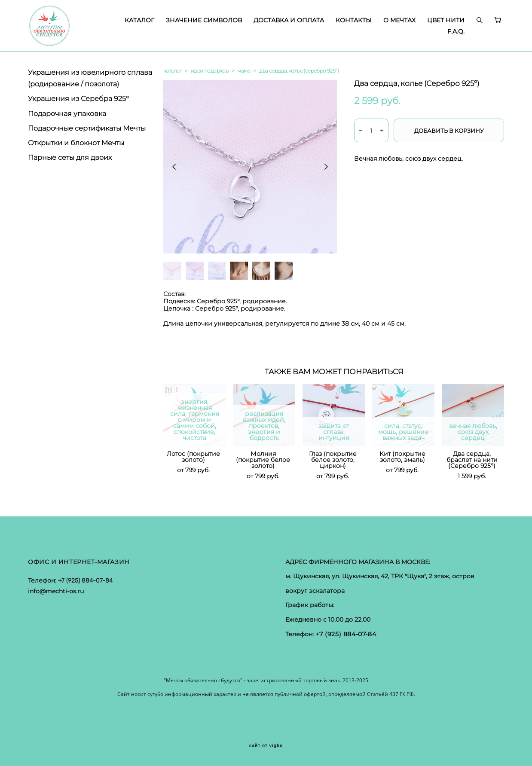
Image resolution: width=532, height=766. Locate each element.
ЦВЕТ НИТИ (446, 20)
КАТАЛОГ (139, 20)
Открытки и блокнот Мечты (76, 143)
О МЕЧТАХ (399, 20)
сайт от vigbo (266, 746)
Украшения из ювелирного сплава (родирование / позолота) (90, 78)
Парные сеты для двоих (70, 157)
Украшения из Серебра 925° (78, 99)
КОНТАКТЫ (354, 20)
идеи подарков (209, 71)
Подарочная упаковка (67, 114)
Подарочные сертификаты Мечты (87, 128)
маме (244, 71)
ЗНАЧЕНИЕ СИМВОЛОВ (204, 20)
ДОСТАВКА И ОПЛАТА (289, 20)
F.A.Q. (456, 31)
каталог (173, 71)
